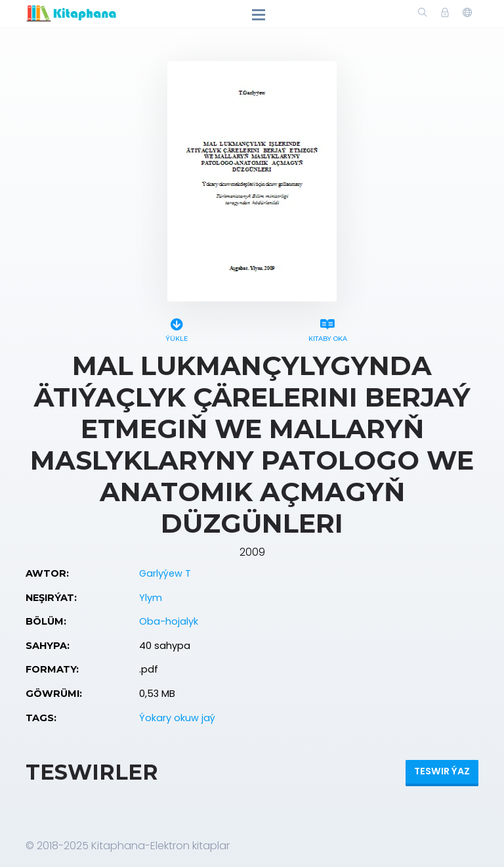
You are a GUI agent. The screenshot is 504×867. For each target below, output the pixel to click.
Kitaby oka (327, 328)
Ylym (151, 598)
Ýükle (177, 328)
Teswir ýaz (442, 771)
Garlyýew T (165, 573)
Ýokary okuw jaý (177, 718)
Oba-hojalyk (169, 621)
